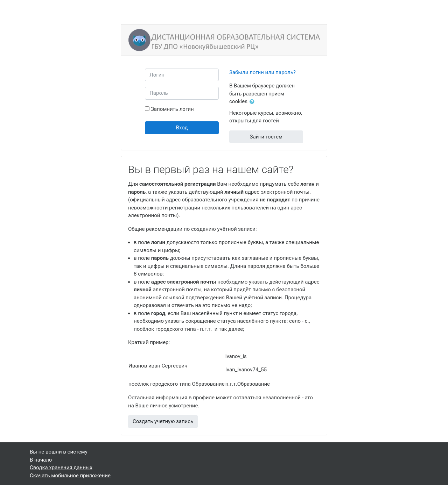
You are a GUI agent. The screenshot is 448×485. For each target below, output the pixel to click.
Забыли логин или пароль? (262, 72)
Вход (182, 128)
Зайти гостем (266, 137)
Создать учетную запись (163, 421)
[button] (253, 102)
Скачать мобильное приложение (70, 476)
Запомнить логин (172, 109)
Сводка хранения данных (61, 468)
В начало (41, 460)
